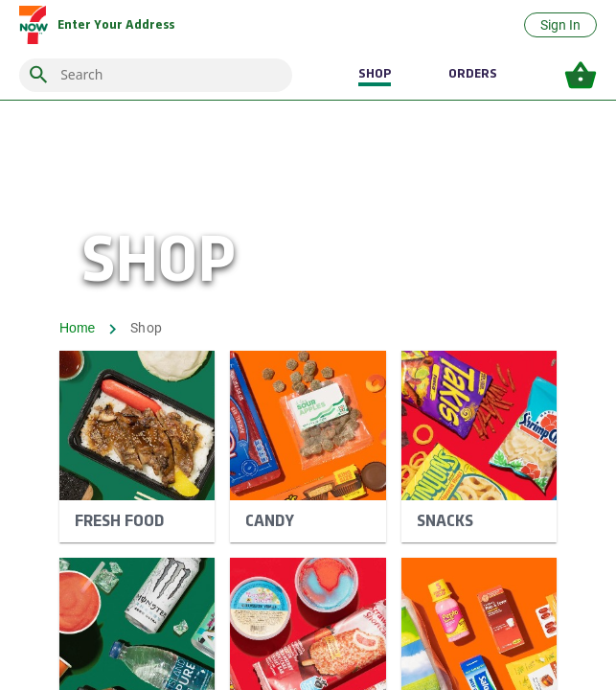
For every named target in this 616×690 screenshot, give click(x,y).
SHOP (375, 74)
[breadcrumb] (308, 329)
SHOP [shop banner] (159, 264)
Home (77, 328)
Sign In (560, 25)
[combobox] (171, 75)
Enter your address (116, 25)
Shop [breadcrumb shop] (146, 328)
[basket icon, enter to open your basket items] (581, 75)
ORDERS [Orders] (473, 74)
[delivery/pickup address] (116, 25)
